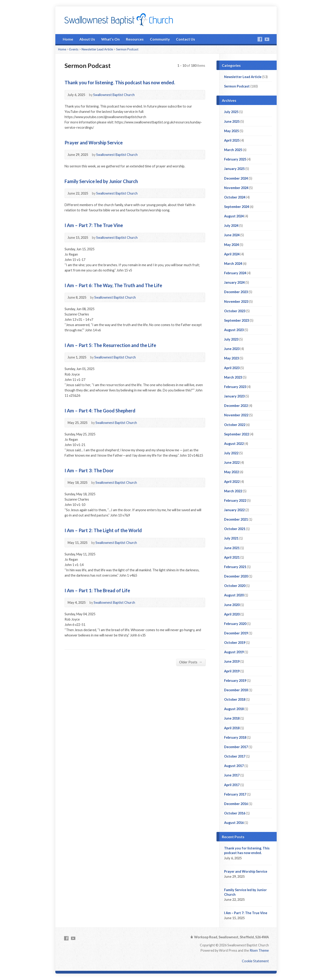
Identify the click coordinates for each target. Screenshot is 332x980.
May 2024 (231, 245)
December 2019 (236, 633)
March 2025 (233, 150)
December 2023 (236, 292)
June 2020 (232, 605)
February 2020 (235, 624)
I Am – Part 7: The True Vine (94, 225)
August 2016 (234, 823)
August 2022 (234, 444)
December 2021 (236, 519)
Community (160, 39)
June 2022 (232, 462)
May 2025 (231, 131)
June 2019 (232, 661)
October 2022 (235, 425)
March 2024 (233, 264)
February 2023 (235, 387)
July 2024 (231, 226)
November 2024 (236, 188)
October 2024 (235, 197)
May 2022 (231, 472)
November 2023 (236, 302)
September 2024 (237, 207)
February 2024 (235, 273)
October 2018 (235, 699)
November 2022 (236, 415)
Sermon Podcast (127, 49)
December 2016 (236, 804)
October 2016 (235, 813)
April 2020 (232, 614)
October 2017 (235, 756)
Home (68, 39)
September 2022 (237, 434)
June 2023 (232, 349)
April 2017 (232, 785)
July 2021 (231, 538)
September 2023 (237, 320)
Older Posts (191, 662)
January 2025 (234, 169)
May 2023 (231, 358)
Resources (135, 39)
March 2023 (233, 377)
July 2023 (231, 339)
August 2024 (234, 216)
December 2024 (236, 178)
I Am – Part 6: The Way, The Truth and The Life (113, 285)
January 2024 (234, 282)
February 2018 (235, 737)
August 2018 (234, 709)
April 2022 (232, 482)
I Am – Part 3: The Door (89, 470)
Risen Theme (259, 950)
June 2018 (232, 718)
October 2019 (235, 643)
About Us (87, 39)
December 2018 (236, 690)
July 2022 (231, 453)
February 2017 (235, 794)
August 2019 (234, 652)
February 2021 (235, 567)
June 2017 (232, 775)
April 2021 (232, 557)
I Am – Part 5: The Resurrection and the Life (110, 345)
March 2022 (233, 491)
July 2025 (231, 112)
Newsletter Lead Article (97, 49)
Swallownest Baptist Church (114, 95)
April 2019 (232, 671)
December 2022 (236, 406)
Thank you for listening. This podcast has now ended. (120, 82)
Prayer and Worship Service (94, 143)
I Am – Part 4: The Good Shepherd (100, 411)
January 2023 (234, 396)
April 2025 (232, 140)
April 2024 (232, 254)
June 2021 (232, 548)
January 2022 (234, 510)
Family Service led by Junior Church (101, 181)
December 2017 (236, 747)
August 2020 (234, 595)
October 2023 (235, 311)
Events (74, 49)
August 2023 (234, 330)
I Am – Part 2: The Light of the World (103, 530)
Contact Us (185, 39)
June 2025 (232, 121)
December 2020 (236, 576)
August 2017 (234, 766)
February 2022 (235, 500)
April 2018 (232, 728)
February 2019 (235, 681)
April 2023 (232, 368)
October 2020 (235, 586)
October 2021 (235, 529)
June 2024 (232, 235)
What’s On (110, 39)
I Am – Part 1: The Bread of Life (97, 590)
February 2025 (235, 159)
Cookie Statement (255, 961)
